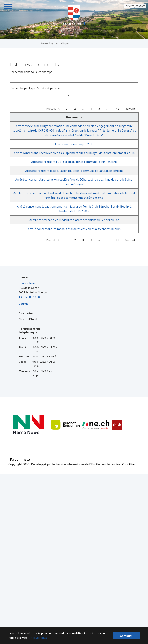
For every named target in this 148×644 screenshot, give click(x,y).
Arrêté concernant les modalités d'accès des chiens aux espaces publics (34, 375)
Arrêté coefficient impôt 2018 (34, 167)
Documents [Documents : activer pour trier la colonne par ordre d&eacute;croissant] (34, 117)
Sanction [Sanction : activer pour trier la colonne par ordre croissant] (111, 117)
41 (117, 108)
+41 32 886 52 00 (29, 448)
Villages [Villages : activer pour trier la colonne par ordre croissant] (129, 117)
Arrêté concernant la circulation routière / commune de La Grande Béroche (34, 235)
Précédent (53, 108)
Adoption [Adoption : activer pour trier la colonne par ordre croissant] (93, 117)
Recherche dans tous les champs (31, 72)
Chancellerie (27, 434)
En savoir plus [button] (38, 638)
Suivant (130, 108)
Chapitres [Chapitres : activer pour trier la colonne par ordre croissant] (71, 117)
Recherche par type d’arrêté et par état (35, 88)
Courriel (24, 455)
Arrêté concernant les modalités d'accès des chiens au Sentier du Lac (34, 357)
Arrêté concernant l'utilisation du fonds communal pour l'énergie (34, 217)
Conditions (129, 615)
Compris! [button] (126, 636)
